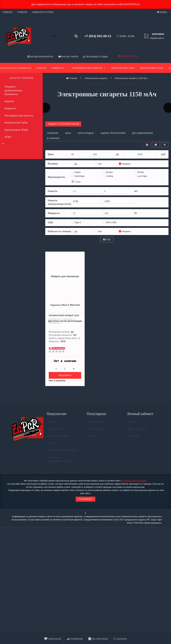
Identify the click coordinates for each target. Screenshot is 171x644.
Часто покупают (98, 430)
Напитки (41, 68)
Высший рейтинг (98, 423)
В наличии (53, 138)
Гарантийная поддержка (63, 452)
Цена (68, 133)
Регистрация (138, 430)
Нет (98, 164)
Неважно (125, 164)
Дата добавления (143, 133)
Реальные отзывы (96, 57)
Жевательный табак (123, 68)
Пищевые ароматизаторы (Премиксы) (13, 90)
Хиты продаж (86, 133)
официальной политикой (134, 481)
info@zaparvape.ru (40, 57)
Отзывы (53, 423)
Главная (7, 12)
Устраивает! (85, 499)
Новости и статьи (43, 12)
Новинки (93, 437)
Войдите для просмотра (65, 276)
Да (74, 164)
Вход (163, 12)
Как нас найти (68, 57)
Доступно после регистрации (65, 321)
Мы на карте (56, 430)
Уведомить (65, 375)
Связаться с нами (59, 437)
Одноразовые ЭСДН (152, 68)
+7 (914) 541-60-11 (98, 36)
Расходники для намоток (89, 68)
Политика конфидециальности (60, 461)
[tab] (7, 143)
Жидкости (59, 68)
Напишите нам (128, 56)
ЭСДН (8, 137)
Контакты (54, 445)
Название (53, 133)
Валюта (135, 438)
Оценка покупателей (113, 133)
